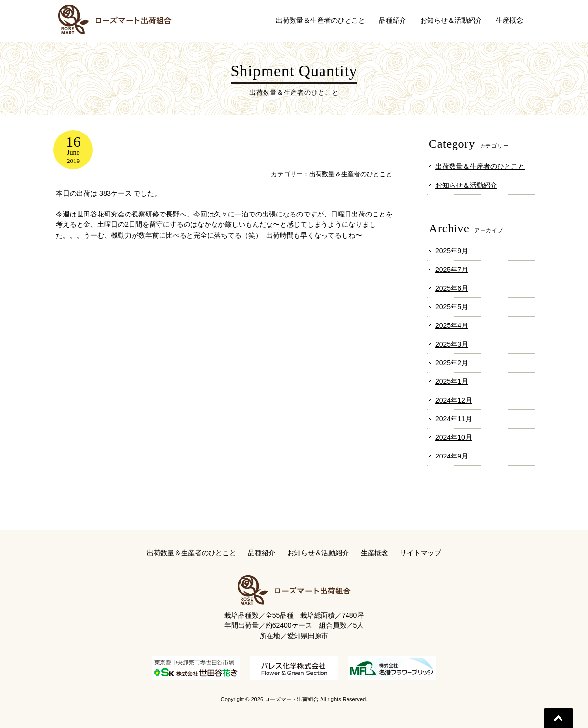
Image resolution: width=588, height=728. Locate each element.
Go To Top (559, 718)
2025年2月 (452, 363)
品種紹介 (262, 553)
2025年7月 (452, 270)
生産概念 (374, 553)
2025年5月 (452, 307)
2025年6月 (452, 288)
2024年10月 (454, 437)
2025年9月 (452, 251)
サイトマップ (421, 553)
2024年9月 (452, 456)
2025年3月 (452, 344)
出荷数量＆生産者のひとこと (351, 174)
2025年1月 (452, 381)
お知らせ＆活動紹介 (466, 185)
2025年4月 (452, 325)
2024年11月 (454, 419)
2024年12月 (454, 400)
